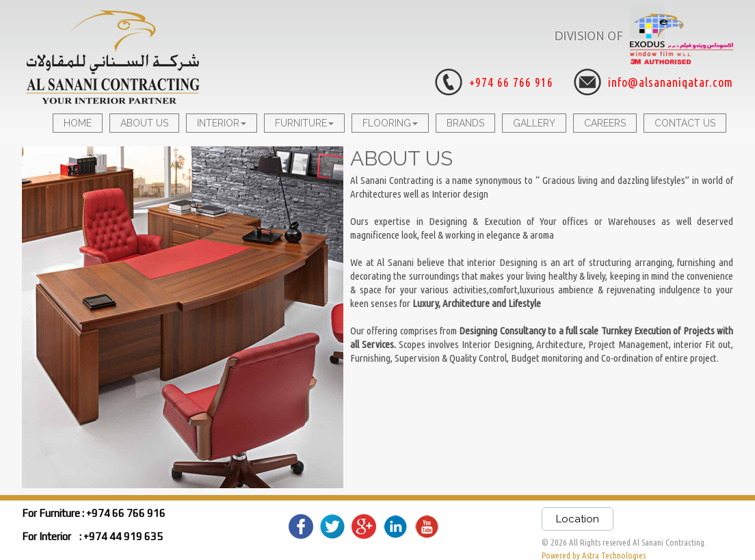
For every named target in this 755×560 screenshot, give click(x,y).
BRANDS (465, 123)
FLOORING (390, 123)
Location (578, 519)
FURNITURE (304, 123)
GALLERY (534, 123)
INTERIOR (222, 123)
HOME (78, 123)
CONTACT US (685, 123)
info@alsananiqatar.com (671, 82)
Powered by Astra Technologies (594, 555)
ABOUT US (144, 123)
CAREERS (605, 123)
